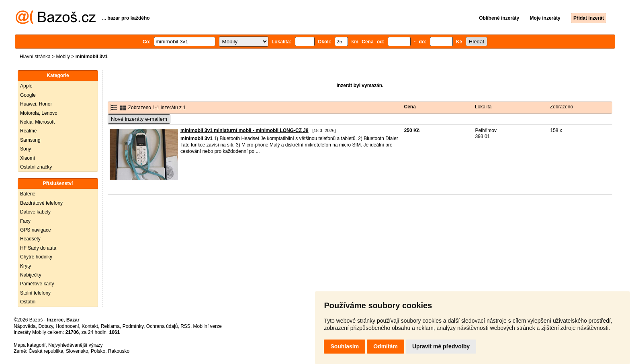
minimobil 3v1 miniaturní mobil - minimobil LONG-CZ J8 (244, 130)
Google (28, 95)
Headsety (30, 239)
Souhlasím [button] (345, 346)
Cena (410, 107)
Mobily (63, 57)
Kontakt (90, 326)
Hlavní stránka (35, 57)
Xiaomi (28, 158)
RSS (185, 326)
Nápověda (25, 326)
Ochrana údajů (162, 326)
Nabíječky (31, 275)
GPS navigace (36, 230)
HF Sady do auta (38, 248)
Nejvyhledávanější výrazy (75, 345)
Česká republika (46, 351)
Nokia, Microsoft (37, 122)
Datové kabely (35, 212)
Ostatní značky (36, 167)
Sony (26, 149)
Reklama (110, 326)
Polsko (98, 351)
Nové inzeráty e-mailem (139, 119)
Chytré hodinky (36, 257)
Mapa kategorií (30, 345)
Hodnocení (67, 326)
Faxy (25, 221)
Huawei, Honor (36, 104)
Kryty (26, 266)
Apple (26, 86)
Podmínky (133, 326)
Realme (28, 131)
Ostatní (28, 302)
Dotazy (45, 326)
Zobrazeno (561, 107)
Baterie (28, 194)
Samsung (30, 140)
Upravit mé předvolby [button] (441, 346)
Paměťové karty (37, 284)
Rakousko (119, 351)
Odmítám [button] (386, 346)
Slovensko (77, 351)
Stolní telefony (35, 293)
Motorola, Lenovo (39, 113)
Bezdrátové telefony (41, 203)
